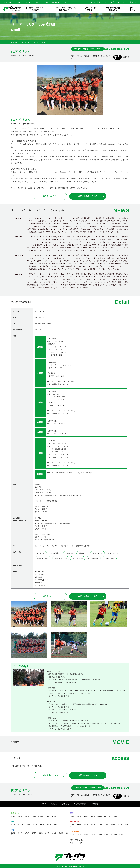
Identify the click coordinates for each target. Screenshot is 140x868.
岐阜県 (41, 833)
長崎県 (86, 835)
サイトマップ (109, 2)
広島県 (72, 825)
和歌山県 (107, 816)
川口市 (33, 42)
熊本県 (100, 835)
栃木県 (49, 825)
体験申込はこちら (50, 196)
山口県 (100, 825)
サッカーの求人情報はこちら (113, 9)
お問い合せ (65, 804)
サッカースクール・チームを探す (34, 9)
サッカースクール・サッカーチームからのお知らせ (39, 210)
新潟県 (47, 833)
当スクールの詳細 (21, 302)
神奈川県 (21, 825)
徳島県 (120, 825)
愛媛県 (113, 825)
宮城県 (34, 816)
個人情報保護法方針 (80, 804)
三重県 (115, 816)
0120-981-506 (119, 49)
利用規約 (95, 804)
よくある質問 (96, 2)
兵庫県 (79, 816)
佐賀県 (79, 835)
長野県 (34, 833)
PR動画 (15, 742)
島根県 (93, 825)
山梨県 (27, 833)
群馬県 (56, 825)
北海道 (13, 816)
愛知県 (13, 833)
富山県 (54, 833)
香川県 (106, 825)
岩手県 (27, 816)
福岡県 (72, 835)
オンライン (79, 843)
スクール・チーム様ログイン (128, 2)
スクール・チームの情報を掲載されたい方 (64, 9)
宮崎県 (106, 835)
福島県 (54, 816)
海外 (71, 843)
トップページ (15, 42)
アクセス (16, 758)
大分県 (93, 835)
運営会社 (54, 804)
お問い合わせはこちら (88, 196)
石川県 (61, 833)
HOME (44, 804)
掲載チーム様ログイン (91, 9)
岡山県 (79, 825)
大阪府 (72, 816)
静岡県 (20, 833)
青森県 (20, 816)
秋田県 (41, 816)
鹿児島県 (114, 835)
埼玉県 (27, 42)
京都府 (86, 816)
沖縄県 (122, 835)
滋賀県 (93, 816)
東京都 (13, 825)
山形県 (47, 816)
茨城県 (42, 825)
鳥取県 (86, 825)
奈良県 (100, 816)
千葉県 (28, 825)
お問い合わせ (133, 9)
